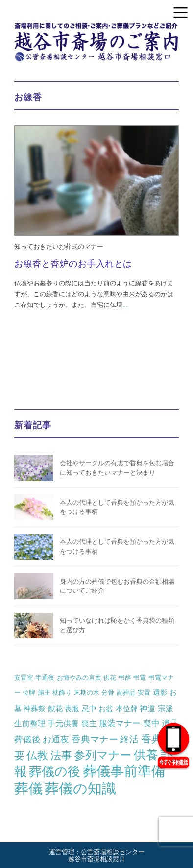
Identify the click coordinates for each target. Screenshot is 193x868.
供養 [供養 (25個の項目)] (146, 755)
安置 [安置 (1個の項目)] (144, 693)
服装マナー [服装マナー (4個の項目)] (120, 723)
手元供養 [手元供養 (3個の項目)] (63, 723)
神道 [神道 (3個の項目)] (147, 708)
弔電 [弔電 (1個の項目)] (140, 677)
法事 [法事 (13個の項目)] (61, 755)
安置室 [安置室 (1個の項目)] (24, 677)
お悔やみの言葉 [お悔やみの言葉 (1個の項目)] (79, 677)
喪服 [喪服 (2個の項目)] (72, 708)
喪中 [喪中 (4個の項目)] (151, 723)
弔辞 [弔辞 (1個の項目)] (125, 677)
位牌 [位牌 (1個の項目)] (29, 693)
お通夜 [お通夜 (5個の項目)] (56, 739)
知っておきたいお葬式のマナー (59, 246)
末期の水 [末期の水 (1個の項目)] (87, 693)
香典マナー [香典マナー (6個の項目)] (95, 739)
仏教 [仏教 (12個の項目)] (37, 755)
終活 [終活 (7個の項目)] (129, 739)
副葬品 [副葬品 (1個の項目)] (126, 693)
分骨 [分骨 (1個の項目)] (108, 693)
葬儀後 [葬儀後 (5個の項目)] (27, 739)
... (125, 305)
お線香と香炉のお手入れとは (73, 264)
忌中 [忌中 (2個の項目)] (89, 708)
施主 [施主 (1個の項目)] (44, 693)
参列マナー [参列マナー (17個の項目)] (103, 755)
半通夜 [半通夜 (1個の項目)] (45, 677)
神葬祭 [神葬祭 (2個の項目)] (35, 708)
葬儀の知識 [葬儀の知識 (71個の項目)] (80, 788)
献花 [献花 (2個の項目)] (55, 708)
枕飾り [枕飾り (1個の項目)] (62, 693)
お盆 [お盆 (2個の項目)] (106, 708)
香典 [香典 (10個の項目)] (151, 739)
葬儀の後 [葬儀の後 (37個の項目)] (55, 771)
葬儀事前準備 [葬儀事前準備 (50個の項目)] (124, 771)
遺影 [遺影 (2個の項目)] (160, 692)
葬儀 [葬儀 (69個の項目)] (28, 789)
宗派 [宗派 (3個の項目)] (166, 708)
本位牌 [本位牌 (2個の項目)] (127, 708)
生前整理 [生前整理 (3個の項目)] (30, 723)
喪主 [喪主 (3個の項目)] (89, 723)
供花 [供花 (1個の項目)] (110, 677)
